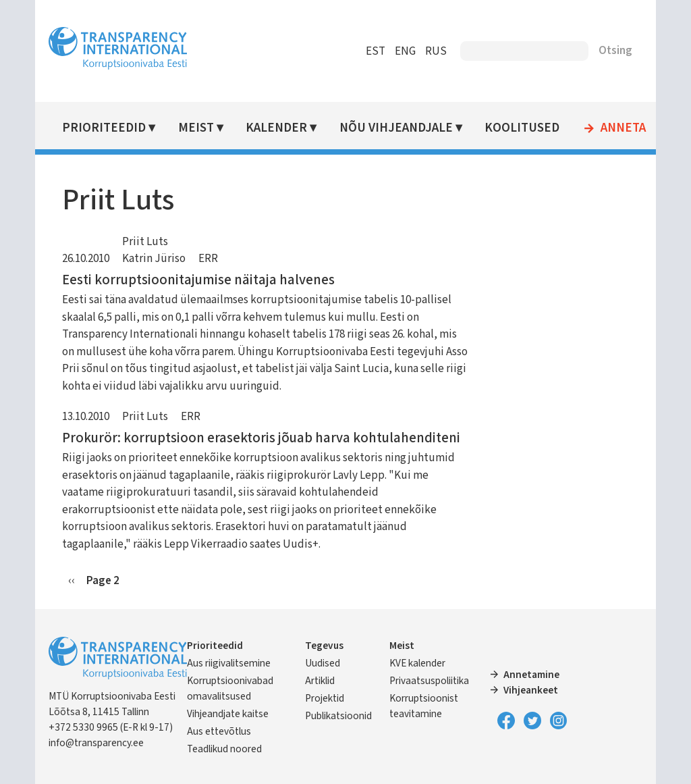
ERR (208, 259)
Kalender (276, 128)
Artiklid (320, 681)
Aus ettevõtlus (219, 731)
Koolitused (522, 128)
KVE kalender (417, 663)
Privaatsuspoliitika (429, 681)
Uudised (323, 663)
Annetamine (531, 675)
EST (376, 51)
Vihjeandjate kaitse (228, 714)
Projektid (325, 698)
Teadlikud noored (224, 749)
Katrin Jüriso (154, 259)
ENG (405, 51)
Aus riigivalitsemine (229, 663)
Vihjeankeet (531, 690)
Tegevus (324, 646)
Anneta (623, 128)
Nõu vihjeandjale (396, 128)
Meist (196, 128)
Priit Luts (145, 242)
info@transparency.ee (96, 743)
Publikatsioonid (338, 716)
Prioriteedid (104, 128)
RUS (436, 51)
